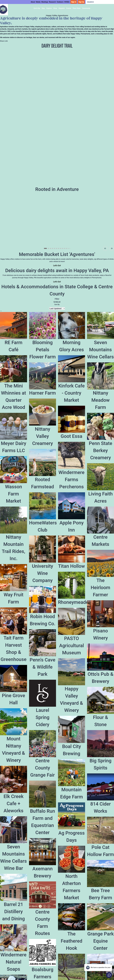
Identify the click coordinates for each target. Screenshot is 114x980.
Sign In (74, 2)
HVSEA (67, 2)
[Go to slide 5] (54, 248)
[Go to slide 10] (64, 248)
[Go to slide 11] (66, 248)
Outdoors (60, 2)
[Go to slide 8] (60, 248)
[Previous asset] (105, 248)
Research (52, 2)
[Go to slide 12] (68, 248)
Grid (55, 302)
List (59, 302)
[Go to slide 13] (70, 248)
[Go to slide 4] (52, 248)
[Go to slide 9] (62, 248)
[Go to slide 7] (58, 248)
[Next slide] (112, 248)
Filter (57, 299)
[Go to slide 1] (45, 248)
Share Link (4, 41)
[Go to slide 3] (50, 248)
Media (38, 2)
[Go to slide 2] (48, 248)
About (33, 2)
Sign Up (81, 2)
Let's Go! (57, 265)
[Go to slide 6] (56, 248)
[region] (57, 222)
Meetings (45, 2)
